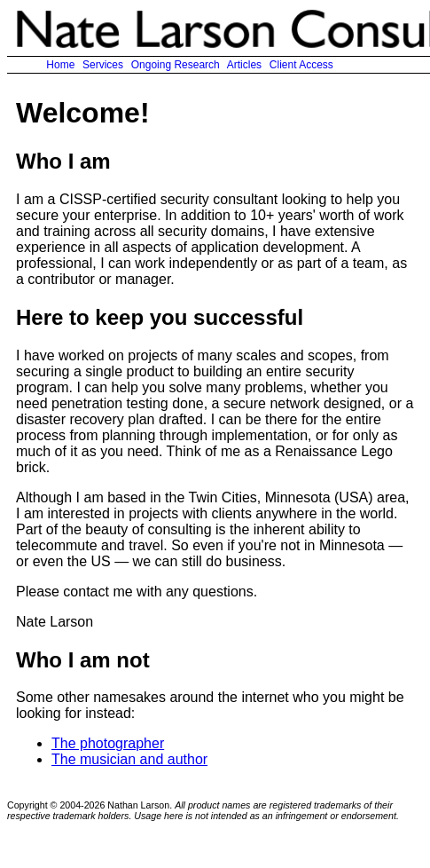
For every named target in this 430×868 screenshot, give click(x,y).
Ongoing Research (175, 65)
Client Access (301, 65)
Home (61, 65)
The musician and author (129, 759)
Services (103, 65)
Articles (244, 65)
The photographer (108, 743)
